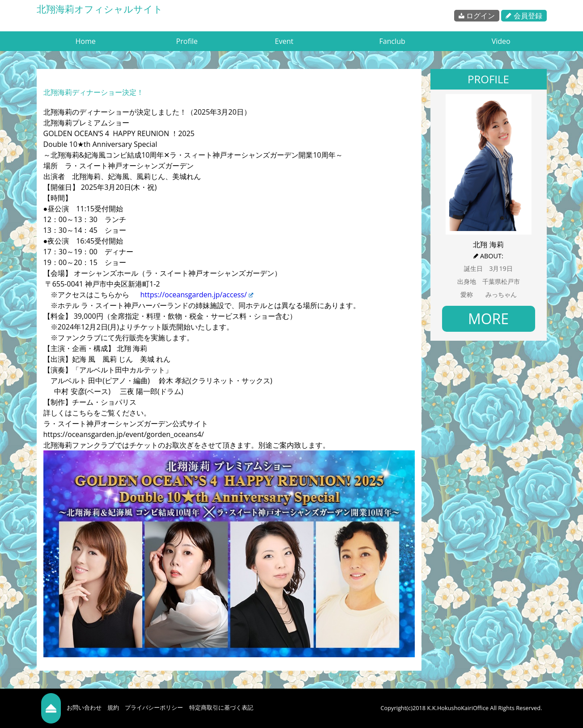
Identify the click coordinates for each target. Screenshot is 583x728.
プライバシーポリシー (154, 707)
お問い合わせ (84, 707)
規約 (113, 707)
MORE (488, 319)
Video (501, 41)
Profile (187, 41)
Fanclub (392, 41)
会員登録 (524, 16)
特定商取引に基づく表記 (221, 707)
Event (284, 41)
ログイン (477, 16)
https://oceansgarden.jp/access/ (195, 295)
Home (86, 41)
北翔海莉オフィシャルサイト (100, 9)
